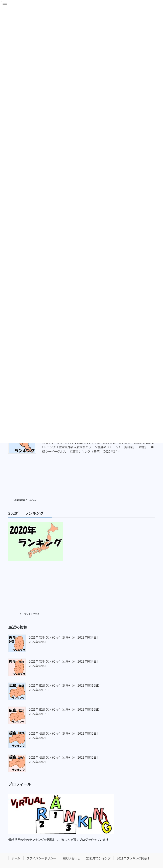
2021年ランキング (98, 840)
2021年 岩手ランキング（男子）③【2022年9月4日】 (64, 619)
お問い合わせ (71, 840)
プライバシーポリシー (41, 840)
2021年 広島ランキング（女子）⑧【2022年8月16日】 (65, 691)
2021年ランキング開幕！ (133, 840)
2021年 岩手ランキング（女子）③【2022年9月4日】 (64, 643)
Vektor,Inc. (121, 859)
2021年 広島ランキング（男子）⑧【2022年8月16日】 (65, 667)
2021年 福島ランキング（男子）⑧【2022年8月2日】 (64, 715)
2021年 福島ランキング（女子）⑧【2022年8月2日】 (64, 739)
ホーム (16, 840)
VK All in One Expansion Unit (94, 859)
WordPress (42, 859)
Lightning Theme (65, 859)
